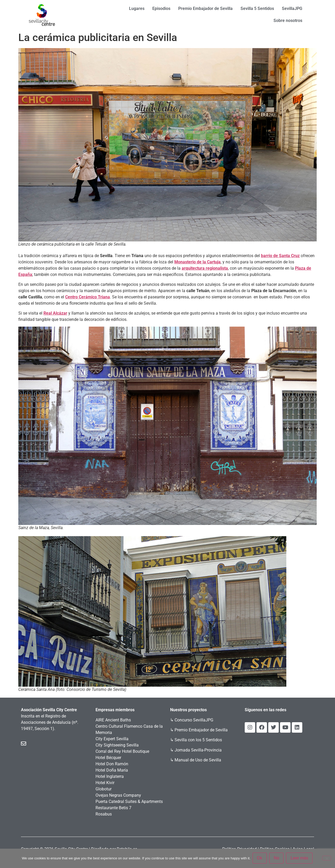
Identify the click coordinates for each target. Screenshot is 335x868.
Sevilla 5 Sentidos (257, 8)
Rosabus (104, 814)
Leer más (300, 858)
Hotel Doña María (112, 770)
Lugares (137, 8)
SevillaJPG (292, 8)
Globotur (104, 789)
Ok (260, 858)
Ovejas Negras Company (118, 795)
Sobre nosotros (288, 21)
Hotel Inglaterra (110, 776)
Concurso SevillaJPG (194, 720)
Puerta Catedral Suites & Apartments (129, 802)
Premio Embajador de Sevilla (205, 8)
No (277, 858)
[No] (327, 858)
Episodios (161, 8)
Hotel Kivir (105, 783)
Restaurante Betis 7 (113, 808)
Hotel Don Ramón (112, 764)
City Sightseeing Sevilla (117, 745)
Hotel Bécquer (108, 758)
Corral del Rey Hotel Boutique (122, 751)
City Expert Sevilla (112, 739)
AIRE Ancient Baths (113, 720)
